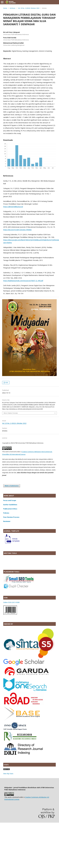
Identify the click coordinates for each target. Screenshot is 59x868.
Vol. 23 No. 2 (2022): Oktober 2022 (29, 8)
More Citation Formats (11, 413)
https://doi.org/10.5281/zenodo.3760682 (17, 230)
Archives (13, 8)
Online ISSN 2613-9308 (11, 602)
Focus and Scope (10, 500)
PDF (7, 383)
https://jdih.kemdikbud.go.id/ (13, 207)
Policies (6, 513)
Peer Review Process (11, 517)
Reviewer (7, 521)
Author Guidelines (10, 505)
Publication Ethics (10, 509)
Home (5, 8)
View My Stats (8, 774)
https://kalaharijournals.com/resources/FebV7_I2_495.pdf (23, 281)
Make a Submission (12, 486)
